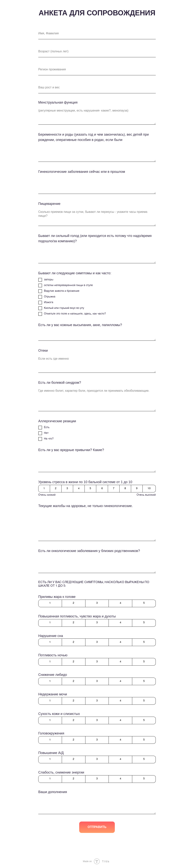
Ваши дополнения (53, 792)
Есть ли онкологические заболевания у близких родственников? (89, 551)
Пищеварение (49, 204)
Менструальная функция (58, 102)
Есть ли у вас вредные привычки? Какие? (71, 450)
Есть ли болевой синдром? (60, 383)
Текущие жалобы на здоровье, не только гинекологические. (86, 506)
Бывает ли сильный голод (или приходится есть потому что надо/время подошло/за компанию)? (95, 238)
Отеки (43, 351)
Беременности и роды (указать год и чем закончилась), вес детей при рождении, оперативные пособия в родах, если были (93, 137)
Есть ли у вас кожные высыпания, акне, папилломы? (80, 325)
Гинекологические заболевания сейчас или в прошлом (82, 172)
